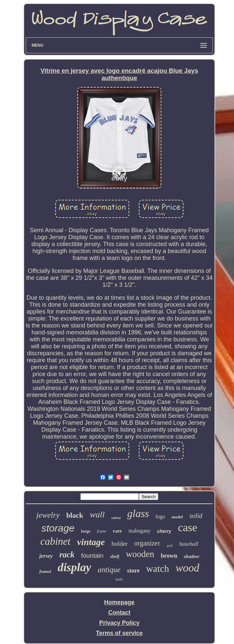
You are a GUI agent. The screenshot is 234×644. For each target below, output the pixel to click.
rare (117, 531)
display (74, 567)
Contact (119, 613)
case (188, 527)
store (134, 571)
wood (187, 568)
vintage (91, 542)
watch (157, 569)
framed (45, 572)
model (177, 517)
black (75, 515)
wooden (140, 554)
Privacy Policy (119, 623)
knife (119, 579)
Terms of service (119, 633)
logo (160, 516)
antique (109, 570)
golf (170, 545)
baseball (189, 544)
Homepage (119, 602)
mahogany (140, 531)
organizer (147, 543)
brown (169, 556)
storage (58, 528)
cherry (164, 531)
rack (67, 555)
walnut (116, 518)
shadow (192, 556)
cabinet (55, 541)
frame (102, 531)
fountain (92, 556)
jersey (46, 556)
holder (119, 544)
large (86, 531)
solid (196, 516)
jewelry (48, 515)
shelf (115, 557)
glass (138, 513)
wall (97, 515)
